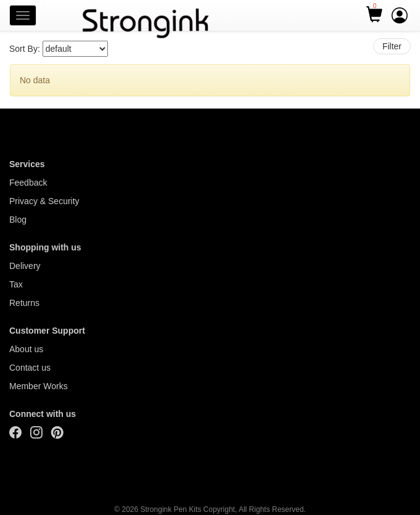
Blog (18, 220)
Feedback (28, 183)
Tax (16, 284)
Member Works (39, 386)
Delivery (25, 266)
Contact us (30, 368)
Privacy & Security (44, 201)
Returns (24, 303)
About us (26, 349)
